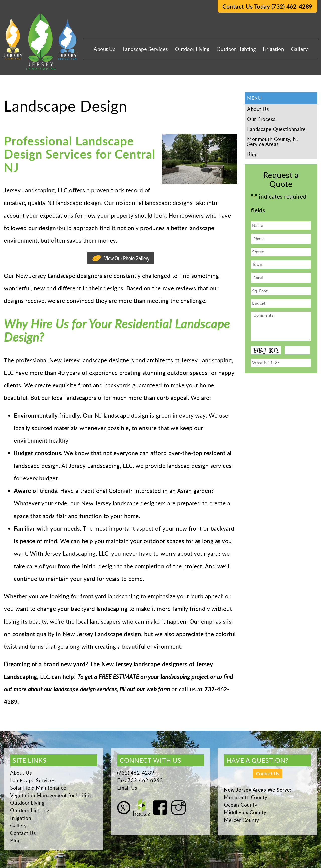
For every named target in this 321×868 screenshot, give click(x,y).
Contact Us (23, 833)
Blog (252, 154)
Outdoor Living (192, 49)
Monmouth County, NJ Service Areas (273, 141)
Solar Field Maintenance (38, 788)
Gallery (300, 49)
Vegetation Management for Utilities (52, 795)
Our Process (261, 119)
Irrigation (273, 49)
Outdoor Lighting (236, 49)
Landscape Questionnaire (276, 129)
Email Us (127, 788)
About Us (104, 49)
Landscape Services (145, 49)
